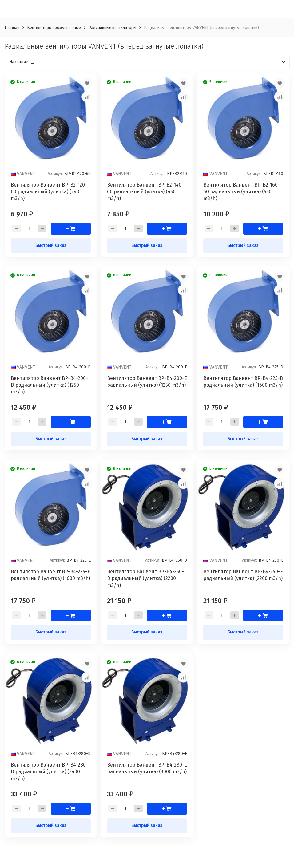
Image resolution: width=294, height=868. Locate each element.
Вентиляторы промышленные (54, 28)
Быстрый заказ (51, 245)
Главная (12, 28)
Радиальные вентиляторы (112, 28)
